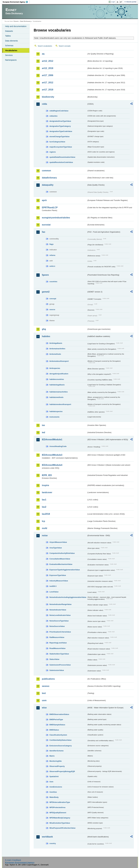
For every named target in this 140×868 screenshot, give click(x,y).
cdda (44, 104)
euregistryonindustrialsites (56, 218)
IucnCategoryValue (57, 142)
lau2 (44, 507)
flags (51, 244)
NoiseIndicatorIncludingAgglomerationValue (68, 597)
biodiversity (48, 97)
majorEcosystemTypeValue (61, 147)
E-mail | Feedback (13, 860)
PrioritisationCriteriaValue (60, 632)
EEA (16, 2)
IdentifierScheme (56, 751)
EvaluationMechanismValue (61, 564)
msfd (44, 528)
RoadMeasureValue (57, 648)
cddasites (53, 116)
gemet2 (46, 292)
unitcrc (52, 266)
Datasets (9, 31)
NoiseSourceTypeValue (59, 621)
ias (43, 425)
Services (9, 55)
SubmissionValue (57, 670)
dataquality (48, 185)
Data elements (11, 41)
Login (113, 2)
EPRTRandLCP (50, 208)
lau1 (44, 500)
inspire (45, 485)
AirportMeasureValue (58, 542)
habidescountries (57, 379)
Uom (51, 782)
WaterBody (54, 797)
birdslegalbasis (56, 343)
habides (46, 336)
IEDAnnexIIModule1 (52, 440)
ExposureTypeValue (58, 575)
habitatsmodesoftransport (60, 404)
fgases (45, 275)
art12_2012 (48, 61)
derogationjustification (59, 374)
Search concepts (65, 46)
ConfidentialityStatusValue (60, 740)
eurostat (46, 225)
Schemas (9, 46)
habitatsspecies (56, 411)
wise (44, 708)
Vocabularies (11, 50)
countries (53, 282)
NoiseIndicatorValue (58, 610)
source (52, 309)
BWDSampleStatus (57, 725)
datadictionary (49, 178)
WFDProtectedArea (57, 807)
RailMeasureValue (57, 637)
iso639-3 (53, 586)
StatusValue (54, 659)
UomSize (53, 792)
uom (44, 700)
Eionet (16, 21)
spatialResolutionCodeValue (61, 162)
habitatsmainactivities (59, 392)
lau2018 (46, 514)
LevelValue (54, 592)
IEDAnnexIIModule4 (52, 465)
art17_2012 (48, 83)
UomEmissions (56, 787)
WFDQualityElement (58, 813)
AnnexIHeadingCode (58, 446)
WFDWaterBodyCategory (60, 818)
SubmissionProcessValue (60, 665)
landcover (47, 492)
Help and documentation (16, 26)
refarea (52, 255)
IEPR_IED (47, 475)
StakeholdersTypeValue (59, 654)
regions (52, 152)
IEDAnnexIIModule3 (52, 455)
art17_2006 (48, 75)
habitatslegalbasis (57, 385)
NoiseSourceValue (57, 626)
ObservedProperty (57, 766)
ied (43, 432)
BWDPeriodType (56, 719)
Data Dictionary (25, 21)
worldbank (47, 837)
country (53, 843)
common (46, 171)
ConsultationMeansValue (60, 559)
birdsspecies (55, 368)
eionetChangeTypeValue (59, 137)
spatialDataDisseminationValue (62, 157)
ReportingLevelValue (58, 643)
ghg (44, 329)
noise (45, 535)
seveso (46, 686)
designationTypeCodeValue (61, 131)
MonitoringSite (56, 761)
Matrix (52, 756)
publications (48, 679)
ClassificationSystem (58, 735)
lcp (43, 521)
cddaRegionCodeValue (59, 111)
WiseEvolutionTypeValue (60, 823)
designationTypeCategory (60, 126)
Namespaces (11, 60)
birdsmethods (55, 354)
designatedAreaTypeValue (60, 121)
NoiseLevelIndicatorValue (60, 615)
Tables (8, 36)
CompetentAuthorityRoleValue (62, 553)
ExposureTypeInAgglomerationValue (65, 570)
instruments (54, 417)
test (44, 693)
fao (43, 232)
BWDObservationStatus (59, 714)
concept (53, 299)
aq (43, 54)
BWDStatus (54, 730)
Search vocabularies (45, 46)
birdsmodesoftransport (59, 361)
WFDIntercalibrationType (60, 802)
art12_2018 (48, 68)
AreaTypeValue (56, 548)
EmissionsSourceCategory (60, 746)
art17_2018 (48, 90)
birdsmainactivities (57, 349)
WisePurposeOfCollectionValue (62, 828)
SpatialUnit (54, 776)
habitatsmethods (56, 397)
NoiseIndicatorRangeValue (60, 604)
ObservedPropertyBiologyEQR (62, 771)
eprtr (44, 200)
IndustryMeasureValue (59, 581)
